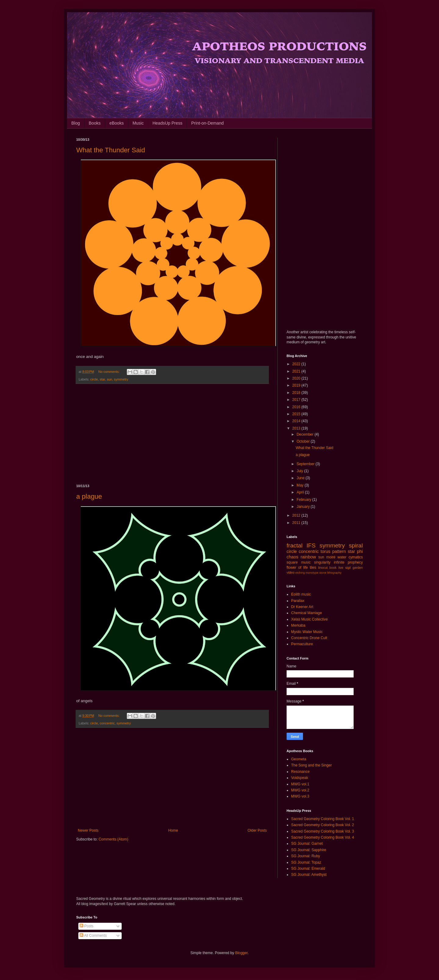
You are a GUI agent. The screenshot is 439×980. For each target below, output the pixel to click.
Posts (86, 926)
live (341, 568)
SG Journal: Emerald (308, 869)
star (102, 379)
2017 (297, 400)
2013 (297, 428)
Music (138, 123)
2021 (297, 371)
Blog (76, 123)
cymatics (356, 557)
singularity (322, 562)
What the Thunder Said (111, 150)
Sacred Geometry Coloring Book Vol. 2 (323, 825)
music (306, 562)
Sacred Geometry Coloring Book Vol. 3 (323, 831)
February (304, 500)
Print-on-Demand (207, 123)
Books (95, 123)
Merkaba (298, 625)
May (301, 485)
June (301, 478)
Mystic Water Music (307, 632)
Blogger (241, 953)
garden (358, 568)
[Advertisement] (172, 434)
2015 (297, 414)
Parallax (298, 601)
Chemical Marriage (307, 613)
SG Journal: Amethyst (309, 875)
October (304, 441)
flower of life (297, 568)
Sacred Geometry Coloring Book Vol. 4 (323, 837)
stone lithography (330, 573)
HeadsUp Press (167, 123)
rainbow (308, 557)
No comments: (110, 372)
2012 (297, 515)
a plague (89, 496)
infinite (339, 562)
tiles (313, 568)
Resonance (300, 772)
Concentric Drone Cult (309, 638)
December (306, 434)
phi (360, 551)
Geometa (299, 759)
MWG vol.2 (300, 790)
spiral (356, 545)
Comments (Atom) (113, 839)
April (301, 492)
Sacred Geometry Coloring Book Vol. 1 (323, 819)
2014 (297, 421)
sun (109, 379)
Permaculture (302, 644)
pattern (339, 551)
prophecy (355, 562)
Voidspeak (300, 778)
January (304, 507)
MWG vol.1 (300, 784)
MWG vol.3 (300, 796)
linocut (323, 568)
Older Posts (257, 830)
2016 (297, 407)
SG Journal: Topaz (306, 862)
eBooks (117, 123)
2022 (297, 364)
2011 (297, 523)
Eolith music (301, 594)
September (306, 464)
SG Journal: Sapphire (309, 850)
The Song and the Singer (311, 765)
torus (326, 551)
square (292, 562)
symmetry (121, 379)
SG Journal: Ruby (306, 856)
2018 (297, 393)
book (333, 568)
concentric (107, 723)
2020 (297, 378)
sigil (348, 568)
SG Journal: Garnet (307, 844)
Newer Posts (88, 830)
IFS (311, 545)
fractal (294, 545)
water (342, 557)
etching (300, 573)
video (291, 572)
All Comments (93, 936)
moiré (331, 557)
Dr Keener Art (302, 607)
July (300, 471)
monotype (312, 573)
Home (173, 830)
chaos (292, 557)
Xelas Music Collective (309, 619)
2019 (297, 385)
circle (94, 379)
